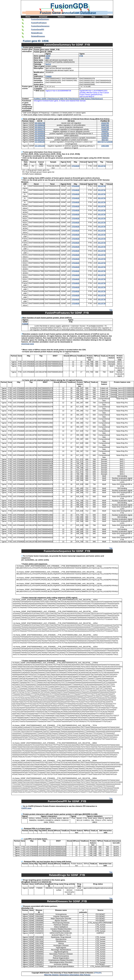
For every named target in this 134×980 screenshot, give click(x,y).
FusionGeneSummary (40, 19)
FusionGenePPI (38, 29)
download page (28, 344)
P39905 (25, 324)
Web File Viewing (51, 975)
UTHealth (98, 973)
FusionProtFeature (39, 23)
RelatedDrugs (37, 33)
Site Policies (85, 975)
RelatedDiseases (38, 36)
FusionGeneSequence (40, 26)
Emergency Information (69, 975)
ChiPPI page (26, 808)
